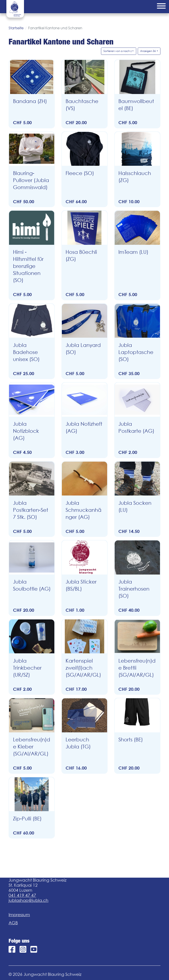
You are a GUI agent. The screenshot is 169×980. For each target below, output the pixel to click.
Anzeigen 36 (148, 51)
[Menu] (161, 7)
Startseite (16, 28)
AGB (13, 923)
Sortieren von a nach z (118, 51)
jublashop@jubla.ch (28, 900)
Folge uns (19, 941)
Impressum (19, 915)
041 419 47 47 (22, 895)
